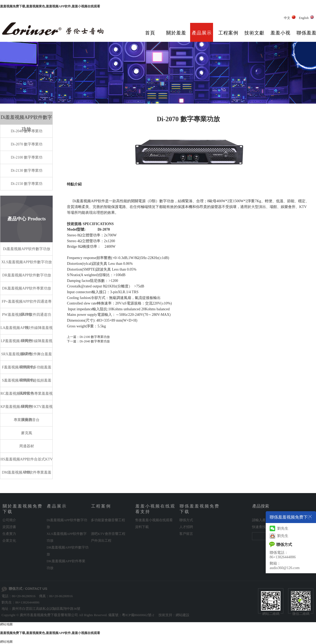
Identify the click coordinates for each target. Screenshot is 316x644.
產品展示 (202, 33)
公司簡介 (9, 520)
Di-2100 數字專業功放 (95, 337)
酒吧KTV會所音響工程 (108, 534)
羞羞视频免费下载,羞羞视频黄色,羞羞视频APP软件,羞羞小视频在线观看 (50, 6)
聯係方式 (186, 520)
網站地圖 (6, 624)
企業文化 (9, 541)
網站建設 (182, 615)
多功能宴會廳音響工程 (108, 520)
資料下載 (142, 527)
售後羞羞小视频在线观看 (154, 520)
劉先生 (279, 528)
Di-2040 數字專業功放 (95, 341)
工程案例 (228, 33)
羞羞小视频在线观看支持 (280, 37)
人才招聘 (186, 527)
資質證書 (9, 527)
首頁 (150, 33)
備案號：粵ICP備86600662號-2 (131, 615)
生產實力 (9, 534)
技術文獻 (254, 33)
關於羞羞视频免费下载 (176, 37)
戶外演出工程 (101, 541)
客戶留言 (186, 534)
